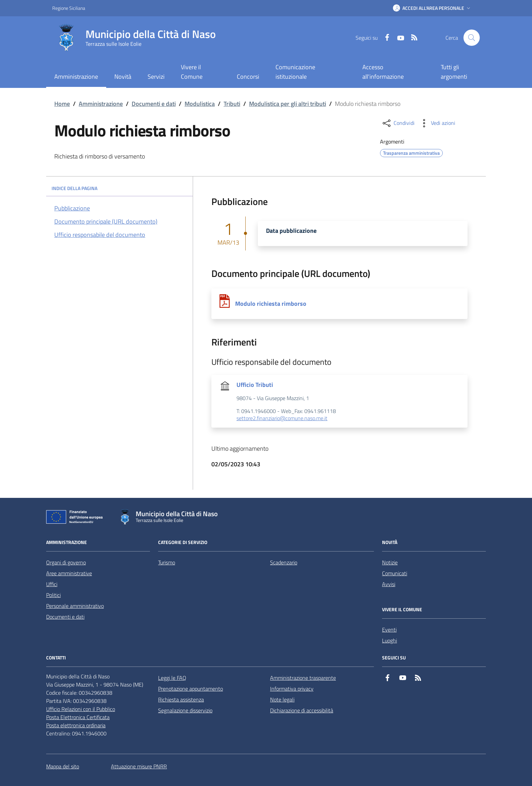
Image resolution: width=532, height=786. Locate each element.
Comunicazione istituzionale (295, 72)
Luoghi (389, 640)
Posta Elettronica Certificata (78, 717)
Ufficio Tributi (255, 385)
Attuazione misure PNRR (139, 766)
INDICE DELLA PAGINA (119, 188)
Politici (53, 595)
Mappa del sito (63, 766)
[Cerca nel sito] (472, 38)
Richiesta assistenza (181, 699)
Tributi (232, 104)
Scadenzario (284, 562)
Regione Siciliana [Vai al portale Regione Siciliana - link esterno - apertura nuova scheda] (69, 8)
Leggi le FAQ (172, 678)
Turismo (167, 562)
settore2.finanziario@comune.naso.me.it (282, 418)
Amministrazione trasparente (303, 678)
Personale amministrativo (75, 606)
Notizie (390, 562)
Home (62, 104)
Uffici (52, 584)
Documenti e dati (154, 104)
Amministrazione (101, 104)
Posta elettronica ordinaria (76, 725)
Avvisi (389, 584)
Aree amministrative (69, 573)
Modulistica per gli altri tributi (288, 104)
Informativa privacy (292, 689)
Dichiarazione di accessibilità (302, 710)
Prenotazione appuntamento (191, 689)
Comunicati (395, 573)
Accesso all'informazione (383, 72)
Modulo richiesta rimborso (271, 304)
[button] (432, 8)
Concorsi (248, 77)
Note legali (282, 699)
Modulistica (200, 104)
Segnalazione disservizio (185, 710)
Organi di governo (66, 562)
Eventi (389, 630)
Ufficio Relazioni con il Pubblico (81, 709)
